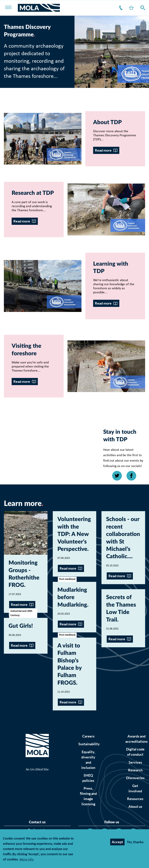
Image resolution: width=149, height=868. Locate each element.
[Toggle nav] (11, 8)
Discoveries (135, 778)
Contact (120, 8)
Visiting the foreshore (26, 350)
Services (135, 762)
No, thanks (135, 842)
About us (135, 807)
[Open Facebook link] (131, 476)
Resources (135, 799)
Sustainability (89, 744)
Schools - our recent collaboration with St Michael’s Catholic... (123, 538)
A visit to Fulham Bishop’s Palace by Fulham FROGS (70, 664)
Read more (103, 150)
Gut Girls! (21, 626)
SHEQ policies (88, 778)
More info (27, 860)
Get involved (135, 788)
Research (135, 770)
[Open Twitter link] (117, 476)
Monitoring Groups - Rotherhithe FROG (24, 574)
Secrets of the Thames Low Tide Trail (121, 609)
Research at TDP (33, 193)
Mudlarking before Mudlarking (72, 598)
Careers (88, 736)
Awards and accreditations (136, 739)
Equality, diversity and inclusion (88, 760)
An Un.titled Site (37, 770)
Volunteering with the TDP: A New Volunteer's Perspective (74, 534)
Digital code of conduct (135, 752)
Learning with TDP (111, 268)
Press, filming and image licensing (88, 796)
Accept (117, 842)
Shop (131, 8)
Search (142, 8)
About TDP (107, 122)
